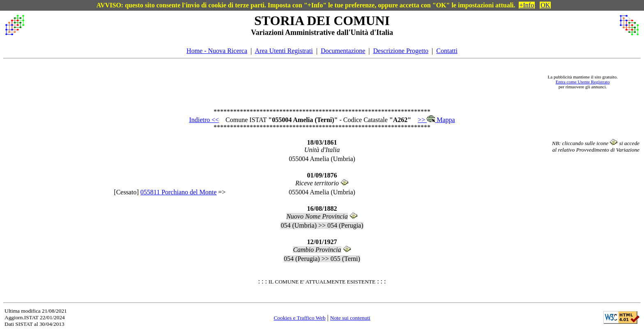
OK (545, 5)
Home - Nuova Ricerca (217, 51)
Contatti (447, 51)
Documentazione (343, 51)
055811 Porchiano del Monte (179, 192)
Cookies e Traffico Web (299, 318)
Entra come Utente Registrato (583, 82)
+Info (527, 5)
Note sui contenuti (350, 318)
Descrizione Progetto (401, 51)
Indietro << (204, 120)
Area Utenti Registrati (284, 51)
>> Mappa (436, 120)
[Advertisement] (282, 82)
